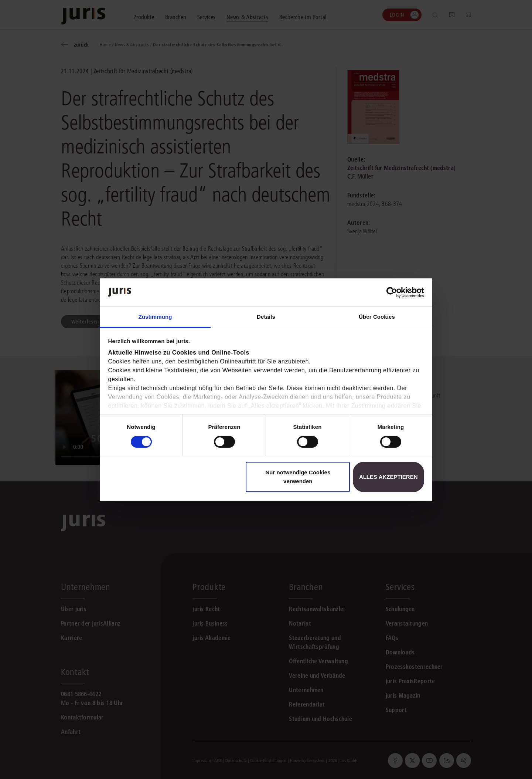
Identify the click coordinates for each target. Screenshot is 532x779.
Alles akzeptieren (388, 477)
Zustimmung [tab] (155, 317)
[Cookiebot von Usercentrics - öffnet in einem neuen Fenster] (392, 292)
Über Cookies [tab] (377, 317)
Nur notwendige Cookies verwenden (298, 477)
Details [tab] (266, 317)
